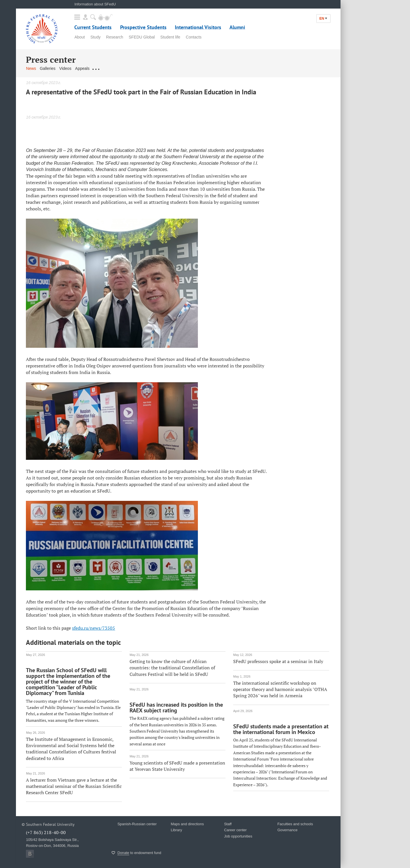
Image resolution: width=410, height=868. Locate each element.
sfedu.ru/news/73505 (94, 628)
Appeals (82, 68)
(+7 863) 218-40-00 (46, 832)
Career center (235, 830)
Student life (170, 37)
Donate (123, 853)
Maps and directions (187, 824)
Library (177, 830)
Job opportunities (238, 836)
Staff (228, 824)
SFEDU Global (142, 37)
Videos (65, 68)
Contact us (103, 68)
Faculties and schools (295, 824)
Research (115, 37)
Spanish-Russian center (137, 824)
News (31, 68)
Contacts (194, 37)
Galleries (48, 68)
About (80, 37)
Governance (287, 830)
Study (95, 37)
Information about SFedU (95, 4)
